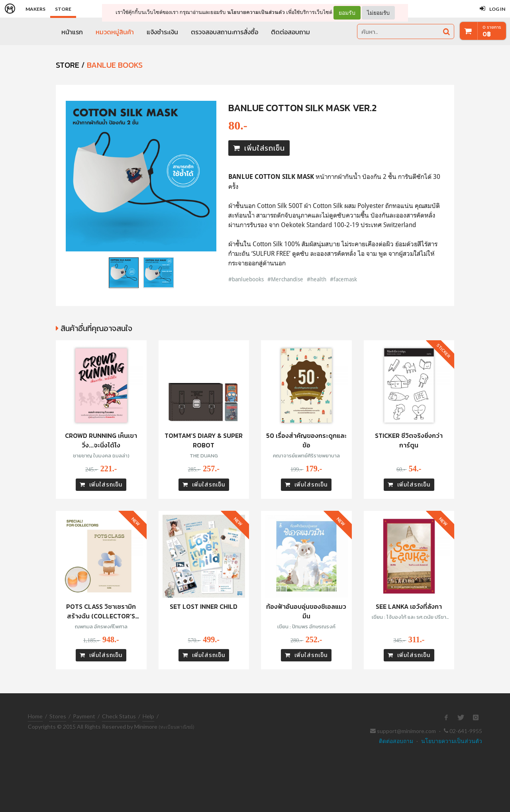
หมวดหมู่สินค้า (115, 32)
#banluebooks (246, 279)
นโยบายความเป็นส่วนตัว (256, 12)
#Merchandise (285, 279)
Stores (58, 716)
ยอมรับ (347, 13)
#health (317, 279)
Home (35, 716)
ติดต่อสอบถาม (290, 32)
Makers (35, 9)
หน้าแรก (72, 32)
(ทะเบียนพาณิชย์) (177, 727)
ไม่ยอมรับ (378, 13)
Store (63, 9)
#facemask (343, 279)
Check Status (119, 716)
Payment (84, 716)
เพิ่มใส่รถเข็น (259, 148)
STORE (68, 65)
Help (148, 716)
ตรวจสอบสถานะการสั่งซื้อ (225, 32)
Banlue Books (115, 65)
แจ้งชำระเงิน (162, 32)
